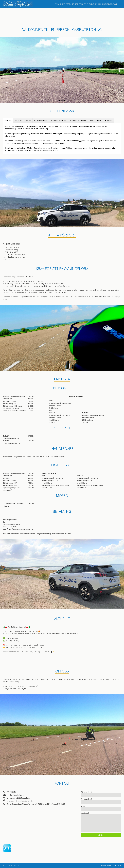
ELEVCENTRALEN (112, 4)
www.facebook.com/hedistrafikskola (20, 801)
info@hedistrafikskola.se (21, 647)
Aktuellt (91, 4)
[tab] (8, 121)
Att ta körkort (72, 4)
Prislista (83, 4)
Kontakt (105, 4)
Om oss (98, 4)
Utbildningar (60, 4)
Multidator (118, 865)
